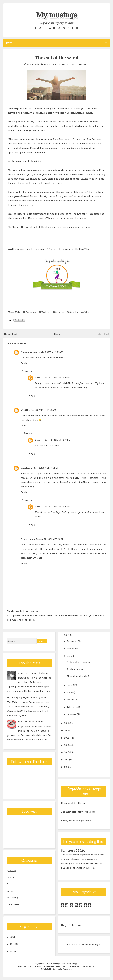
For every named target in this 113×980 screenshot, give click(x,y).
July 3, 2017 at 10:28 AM (43, 410)
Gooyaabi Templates (63, 969)
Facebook (30, 312)
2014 (67, 738)
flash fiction (63, 64)
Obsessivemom (30, 352)
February (72, 707)
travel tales (13, 904)
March (71, 700)
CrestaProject (32, 966)
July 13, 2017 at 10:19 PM (58, 378)
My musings (57, 15)
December (72, 641)
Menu (57, 43)
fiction (10, 877)
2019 (12, 944)
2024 (13, 937)
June (70, 685)
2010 (67, 767)
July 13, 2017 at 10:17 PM (58, 440)
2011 (67, 759)
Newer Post (10, 334)
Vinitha (25, 410)
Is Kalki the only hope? (31, 722)
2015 (67, 730)
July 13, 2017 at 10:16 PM (58, 507)
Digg (85, 312)
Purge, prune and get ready (76, 821)
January (72, 714)
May (69, 692)
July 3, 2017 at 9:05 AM (51, 352)
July (69, 656)
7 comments (81, 64)
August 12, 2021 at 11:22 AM (50, 539)
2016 (67, 723)
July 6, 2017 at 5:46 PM (46, 468)
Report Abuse (71, 925)
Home (57, 334)
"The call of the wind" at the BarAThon (69, 249)
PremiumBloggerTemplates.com (80, 966)
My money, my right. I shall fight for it (28, 697)
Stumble (73, 312)
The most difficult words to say (78, 812)
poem (10, 891)
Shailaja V (27, 468)
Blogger (96, 944)
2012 (67, 752)
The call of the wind (57, 58)
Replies (28, 371)
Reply (24, 363)
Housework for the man (74, 803)
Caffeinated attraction (79, 662)
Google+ (58, 312)
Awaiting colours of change (33, 673)
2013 (67, 745)
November (73, 649)
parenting (12, 898)
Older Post (103, 334)
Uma (38, 378)
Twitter (44, 312)
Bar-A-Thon (50, 64)
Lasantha (59, 966)
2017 (67, 635)
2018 (12, 951)
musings (11, 871)
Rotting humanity (77, 669)
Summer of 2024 (73, 850)
